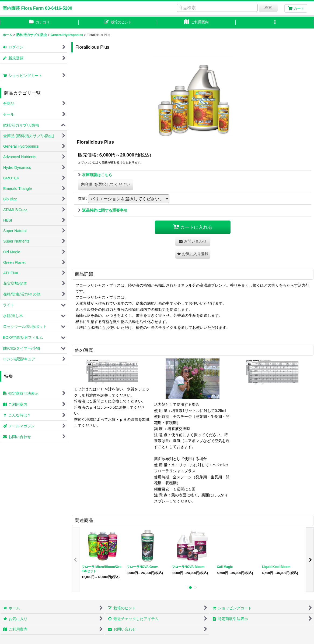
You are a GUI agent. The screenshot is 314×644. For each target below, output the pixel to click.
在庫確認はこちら (95, 175)
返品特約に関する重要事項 (103, 210)
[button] (275, 23)
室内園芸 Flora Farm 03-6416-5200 (37, 8)
